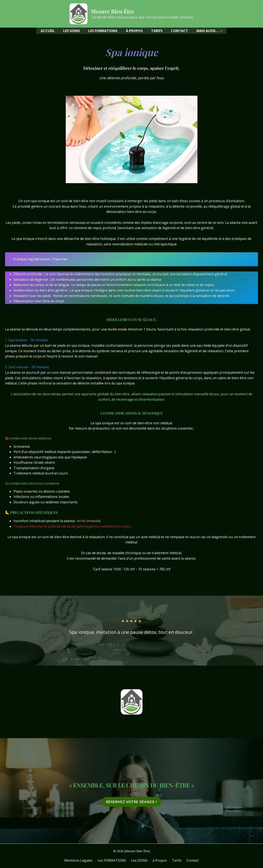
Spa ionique (132, 51)
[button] (209, 31)
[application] (220, 31)
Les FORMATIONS (114, 860)
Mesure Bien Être (113, 11)
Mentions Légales (83, 860)
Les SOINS (140, 860)
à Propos (159, 860)
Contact (188, 860)
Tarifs (174, 860)
